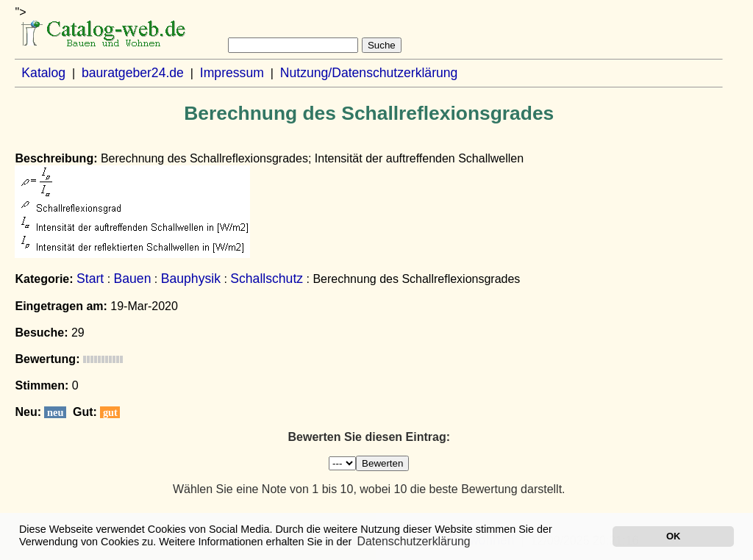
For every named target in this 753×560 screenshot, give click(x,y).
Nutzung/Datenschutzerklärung (369, 73)
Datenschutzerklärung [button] (414, 541)
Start (90, 279)
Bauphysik (191, 279)
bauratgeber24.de (133, 73)
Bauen (133, 279)
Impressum (232, 73)
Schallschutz (267, 279)
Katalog (43, 73)
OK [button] (673, 536)
